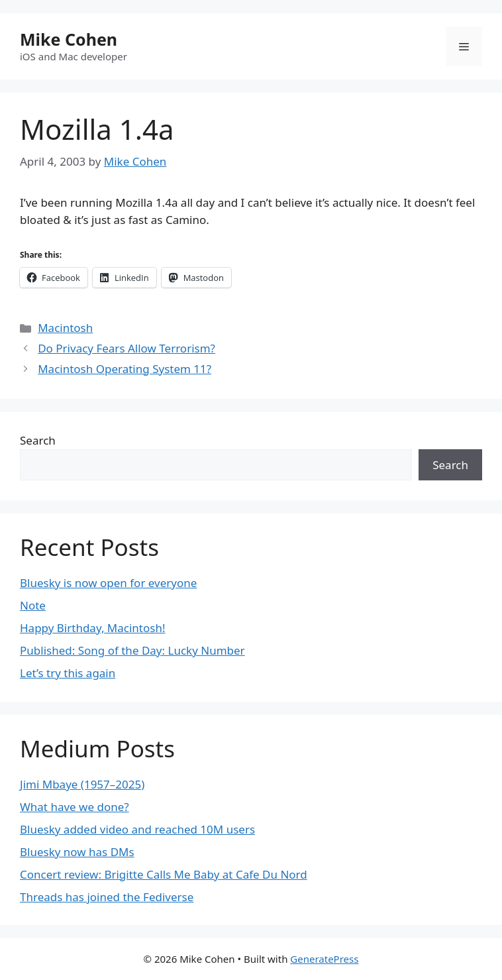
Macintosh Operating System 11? (125, 369)
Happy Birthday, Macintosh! (93, 628)
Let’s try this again (68, 673)
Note (33, 605)
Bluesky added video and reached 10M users (137, 829)
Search (38, 440)
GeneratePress (324, 959)
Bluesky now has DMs (77, 852)
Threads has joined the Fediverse (107, 897)
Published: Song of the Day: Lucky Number (132, 650)
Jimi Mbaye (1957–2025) (82, 784)
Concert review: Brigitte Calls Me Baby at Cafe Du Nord (164, 874)
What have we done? (75, 807)
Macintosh (65, 328)
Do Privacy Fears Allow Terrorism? (126, 348)
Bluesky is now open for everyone (108, 583)
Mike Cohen (69, 39)
